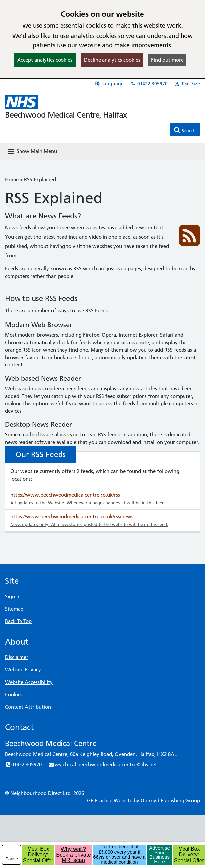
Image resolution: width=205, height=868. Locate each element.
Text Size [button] (187, 84)
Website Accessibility (29, 682)
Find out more (167, 60)
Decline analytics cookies (112, 60)
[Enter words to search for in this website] (87, 129)
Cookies (14, 694)
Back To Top (18, 621)
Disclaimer (17, 657)
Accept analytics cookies (45, 60)
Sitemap (14, 609)
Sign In (13, 596)
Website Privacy (23, 670)
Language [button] (109, 84)
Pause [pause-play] (12, 859)
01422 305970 (149, 84)
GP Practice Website (110, 801)
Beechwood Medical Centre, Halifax (66, 115)
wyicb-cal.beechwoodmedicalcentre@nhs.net (102, 765)
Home (12, 180)
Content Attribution (28, 707)
